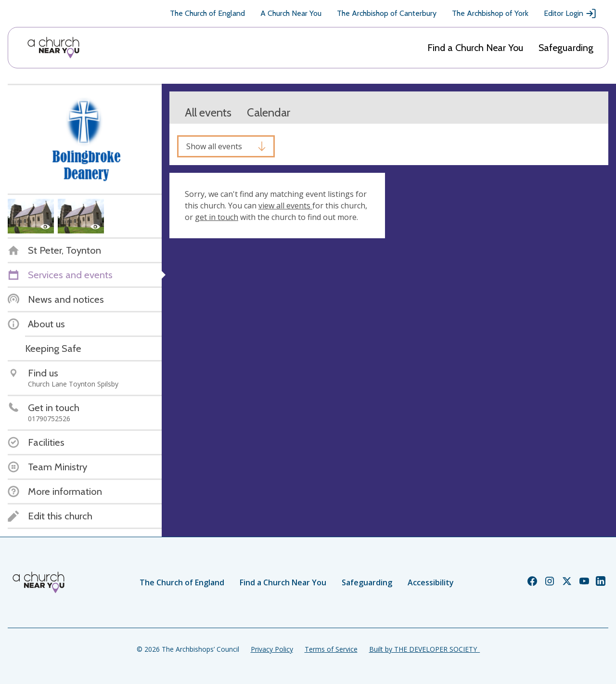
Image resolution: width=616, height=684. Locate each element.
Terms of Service (331, 649)
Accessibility (431, 582)
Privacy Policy (272, 649)
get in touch (217, 217)
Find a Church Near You (475, 48)
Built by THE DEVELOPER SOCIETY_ (424, 649)
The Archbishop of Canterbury (387, 13)
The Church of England (207, 13)
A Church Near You (291, 13)
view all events (285, 206)
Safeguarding (566, 48)
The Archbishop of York (490, 13)
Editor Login (570, 13)
